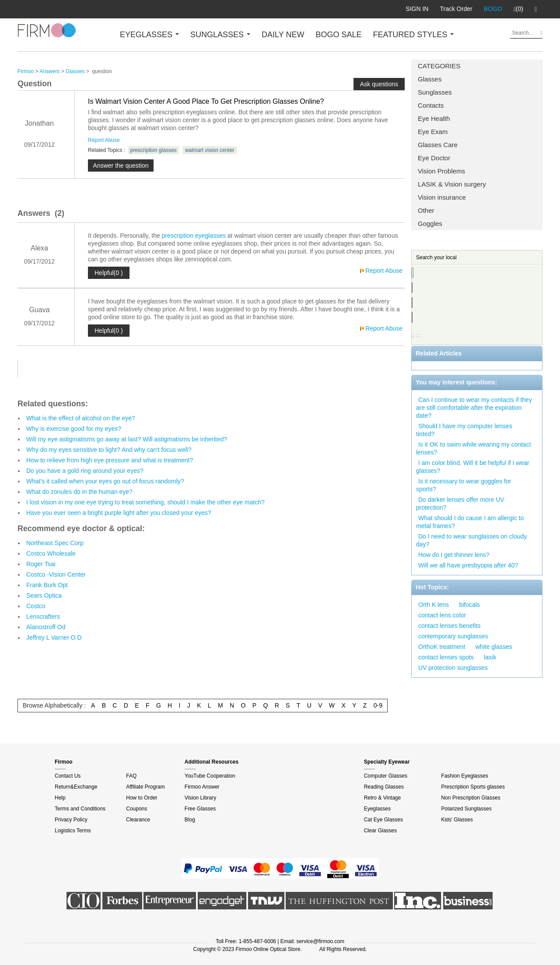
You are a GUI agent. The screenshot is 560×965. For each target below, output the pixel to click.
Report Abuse (104, 140)
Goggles (430, 224)
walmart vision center (210, 150)
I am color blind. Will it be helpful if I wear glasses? (473, 467)
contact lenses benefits (449, 626)
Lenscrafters (43, 616)
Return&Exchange (76, 787)
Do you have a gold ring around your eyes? (85, 471)
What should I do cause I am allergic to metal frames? (470, 522)
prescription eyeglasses (194, 236)
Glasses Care (438, 145)
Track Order (456, 9)
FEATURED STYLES (414, 35)
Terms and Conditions (80, 809)
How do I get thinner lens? (454, 555)
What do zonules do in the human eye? (79, 492)
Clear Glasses (380, 831)
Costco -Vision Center (56, 574)
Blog (190, 820)
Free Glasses (200, 809)
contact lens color (442, 615)
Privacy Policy (71, 820)
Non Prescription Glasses (471, 798)
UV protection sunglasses (453, 668)
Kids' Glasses (457, 820)
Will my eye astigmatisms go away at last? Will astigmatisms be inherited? (127, 439)
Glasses (430, 79)
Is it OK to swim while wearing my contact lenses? (474, 448)
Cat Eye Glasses (383, 820)
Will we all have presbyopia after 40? (468, 565)
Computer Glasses (386, 776)
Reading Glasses (384, 787)
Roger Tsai (41, 564)
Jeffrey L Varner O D (54, 637)
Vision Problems (441, 171)
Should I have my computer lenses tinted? (464, 430)
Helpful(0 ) (109, 273)
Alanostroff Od (46, 627)
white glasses (494, 647)
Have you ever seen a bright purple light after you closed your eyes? (119, 513)
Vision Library (200, 798)
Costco (36, 606)
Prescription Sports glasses (473, 787)
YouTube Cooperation (210, 776)
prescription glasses (154, 150)
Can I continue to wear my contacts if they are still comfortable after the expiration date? (474, 408)
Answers (49, 71)
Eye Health (434, 118)
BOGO (493, 9)
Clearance (138, 820)
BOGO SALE (338, 35)
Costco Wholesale (51, 553)
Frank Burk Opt (47, 585)
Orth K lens (434, 605)
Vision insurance (442, 197)
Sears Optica (44, 595)
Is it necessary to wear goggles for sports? (464, 485)
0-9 (378, 705)
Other (426, 210)
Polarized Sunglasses (466, 809)
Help (60, 798)
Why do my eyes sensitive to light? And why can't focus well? (109, 450)
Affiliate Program (145, 787)
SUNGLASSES (220, 35)
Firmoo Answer (202, 787)
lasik (490, 657)
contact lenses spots (446, 657)
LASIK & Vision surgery (452, 184)
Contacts (431, 105)
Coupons (136, 809)
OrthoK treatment (442, 647)
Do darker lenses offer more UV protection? (460, 504)
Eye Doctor (434, 158)
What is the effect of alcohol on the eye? (81, 418)
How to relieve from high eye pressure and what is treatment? (110, 460)
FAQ (131, 776)
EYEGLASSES (149, 35)
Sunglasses (435, 92)
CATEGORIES (439, 66)
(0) (518, 9)
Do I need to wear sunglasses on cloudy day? (471, 540)
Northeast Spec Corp (55, 543)
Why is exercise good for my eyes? (74, 429)
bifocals (469, 605)
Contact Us (68, 776)
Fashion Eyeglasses (464, 776)
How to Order (142, 798)
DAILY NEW (283, 35)
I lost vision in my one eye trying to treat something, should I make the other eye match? (145, 502)
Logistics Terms (73, 831)
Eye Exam (433, 132)
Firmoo (26, 71)
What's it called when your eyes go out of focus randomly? (105, 481)
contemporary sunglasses (453, 636)
